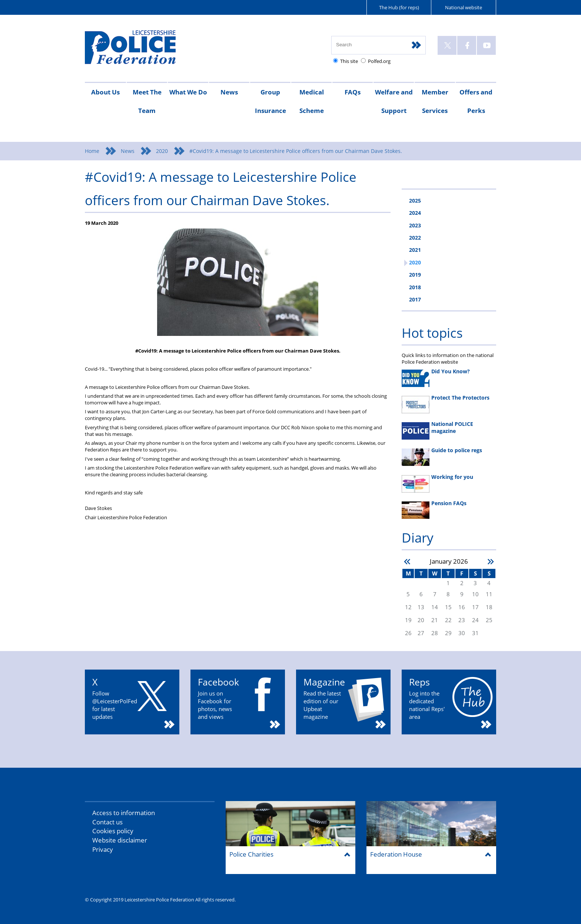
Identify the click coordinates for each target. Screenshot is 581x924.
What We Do (188, 92)
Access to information (124, 813)
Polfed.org (379, 61)
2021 (415, 250)
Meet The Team (147, 101)
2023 (415, 225)
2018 (415, 287)
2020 (162, 151)
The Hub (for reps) (399, 7)
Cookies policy (113, 831)
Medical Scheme (312, 101)
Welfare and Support (394, 101)
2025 (415, 201)
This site (349, 61)
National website (464, 7)
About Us (105, 92)
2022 (415, 238)
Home (92, 151)
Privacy (103, 849)
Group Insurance (270, 101)
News (229, 92)
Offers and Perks (476, 101)
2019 (415, 275)
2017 (415, 299)
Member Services (435, 101)
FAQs (353, 92)
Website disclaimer (120, 840)
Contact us (107, 822)
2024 (415, 213)
